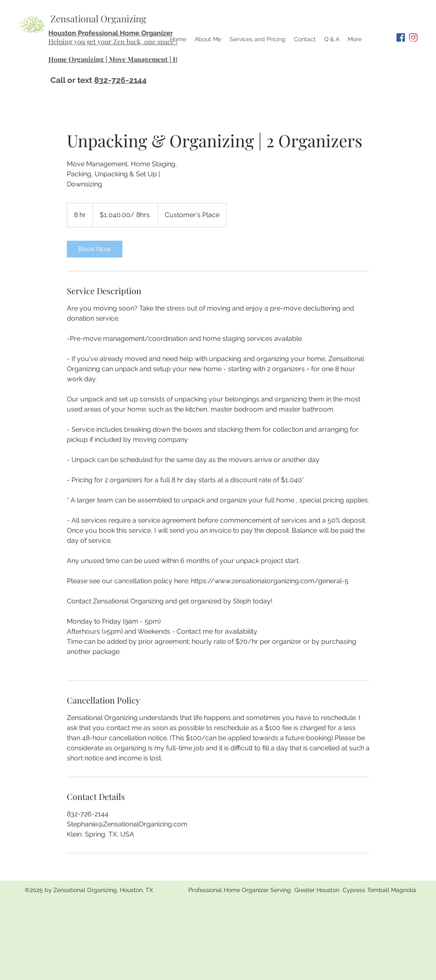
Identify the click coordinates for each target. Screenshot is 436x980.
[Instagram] (413, 37)
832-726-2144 (120, 80)
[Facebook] (401, 37)
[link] (95, 249)
